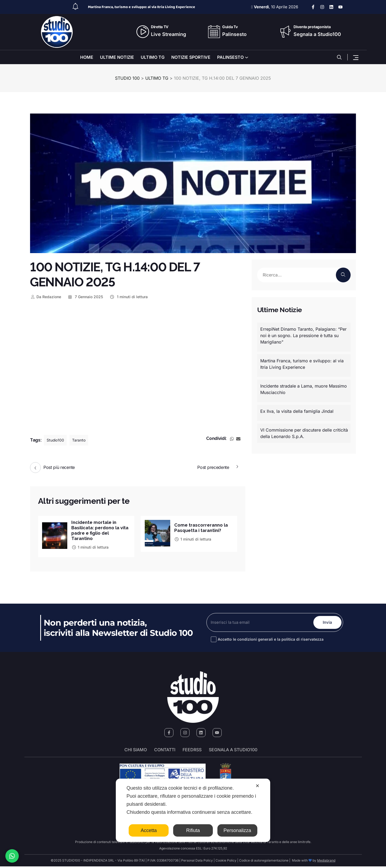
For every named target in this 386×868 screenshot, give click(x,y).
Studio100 (57, 440)
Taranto (82, 440)
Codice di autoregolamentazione (263, 862)
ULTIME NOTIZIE (117, 57)
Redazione (46, 297)
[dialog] (193, 810)
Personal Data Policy (197, 862)
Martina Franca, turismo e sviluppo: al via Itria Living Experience (142, 7)
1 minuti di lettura (129, 297)
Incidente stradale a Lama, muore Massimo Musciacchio (304, 389)
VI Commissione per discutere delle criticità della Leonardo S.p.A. (304, 433)
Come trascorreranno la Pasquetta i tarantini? (203, 527)
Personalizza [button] (237, 830)
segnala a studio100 (233, 752)
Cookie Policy (226, 862)
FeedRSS (192, 752)
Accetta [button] (149, 830)
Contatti (165, 752)
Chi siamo (136, 752)
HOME (87, 57)
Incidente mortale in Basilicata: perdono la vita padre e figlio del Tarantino (98, 531)
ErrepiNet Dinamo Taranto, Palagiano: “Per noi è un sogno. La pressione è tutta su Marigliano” (303, 335)
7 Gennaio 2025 (85, 297)
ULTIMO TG (153, 57)
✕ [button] (257, 786)
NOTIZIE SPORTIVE (191, 57)
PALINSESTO (230, 57)
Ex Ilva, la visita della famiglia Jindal (297, 411)
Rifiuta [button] (193, 830)
